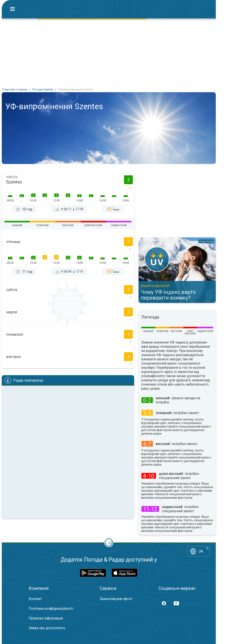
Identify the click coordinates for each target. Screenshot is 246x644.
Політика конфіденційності (51, 609)
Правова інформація (46, 618)
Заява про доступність (47, 628)
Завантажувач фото (116, 599)
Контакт (35, 599)
